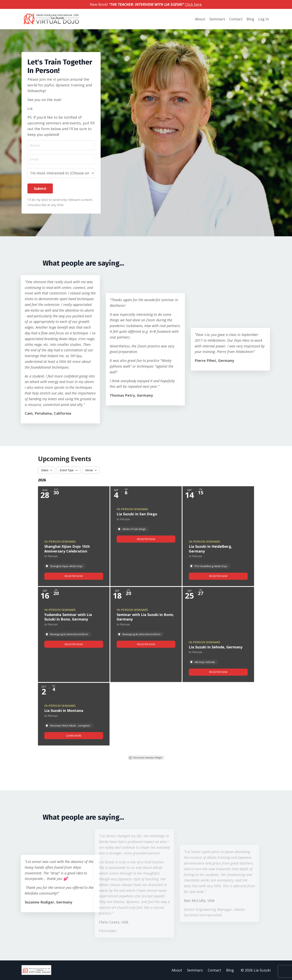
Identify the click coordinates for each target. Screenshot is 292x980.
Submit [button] (40, 188)
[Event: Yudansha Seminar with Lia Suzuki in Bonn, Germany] (74, 634)
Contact (236, 19)
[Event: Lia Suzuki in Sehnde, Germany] (218, 634)
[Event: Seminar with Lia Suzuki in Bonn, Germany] (146, 634)
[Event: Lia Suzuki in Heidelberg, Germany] (218, 536)
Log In (263, 19)
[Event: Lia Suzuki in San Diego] (146, 536)
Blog (250, 19)
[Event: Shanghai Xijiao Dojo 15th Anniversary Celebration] (74, 536)
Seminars (217, 19)
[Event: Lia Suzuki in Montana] (74, 714)
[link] (74, 576)
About (200, 19)
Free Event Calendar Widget (145, 758)
